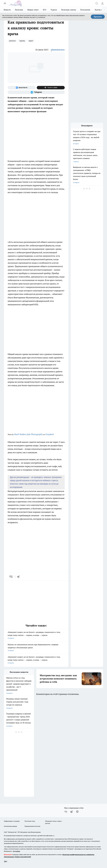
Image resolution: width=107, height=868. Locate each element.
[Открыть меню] (5, 3)
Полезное (19, 10)
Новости (7, 10)
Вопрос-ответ (33, 10)
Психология (85, 10)
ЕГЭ (45, 10)
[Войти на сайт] (102, 3)
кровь (22, 41)
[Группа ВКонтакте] (22, 88)
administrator (58, 50)
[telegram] (19, 577)
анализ (12, 41)
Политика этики (30, 821)
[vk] (11, 577)
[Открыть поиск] (97, 3)
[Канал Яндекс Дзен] (51, 88)
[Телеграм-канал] (36, 92)
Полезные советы (69, 10)
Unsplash (49, 434)
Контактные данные (10, 826)
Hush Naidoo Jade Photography (28, 434)
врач (31, 41)
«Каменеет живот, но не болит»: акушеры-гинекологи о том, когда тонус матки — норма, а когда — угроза (36, 635)
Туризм (54, 10)
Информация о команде (12, 821)
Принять (98, 17)
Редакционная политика (32, 826)
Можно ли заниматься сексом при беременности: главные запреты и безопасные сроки (36, 648)
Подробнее (17, 851)
